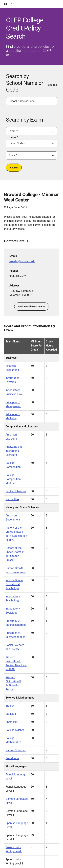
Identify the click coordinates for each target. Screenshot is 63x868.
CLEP (8, 4)
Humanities (12, 499)
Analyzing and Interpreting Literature (14, 451)
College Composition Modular (13, 479)
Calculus (11, 714)
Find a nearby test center (32, 307)
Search (14, 168)
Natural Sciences (16, 750)
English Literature (16, 491)
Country (12, 137)
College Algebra (15, 730)
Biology (10, 706)
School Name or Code (22, 101)
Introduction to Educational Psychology (14, 584)
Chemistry (12, 722)
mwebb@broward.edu (22, 261)
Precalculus (12, 758)
